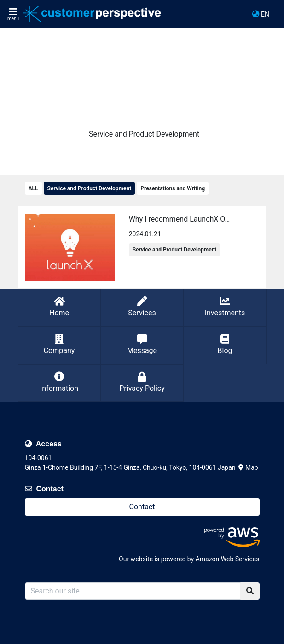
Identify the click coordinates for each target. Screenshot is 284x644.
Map (248, 467)
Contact (142, 507)
